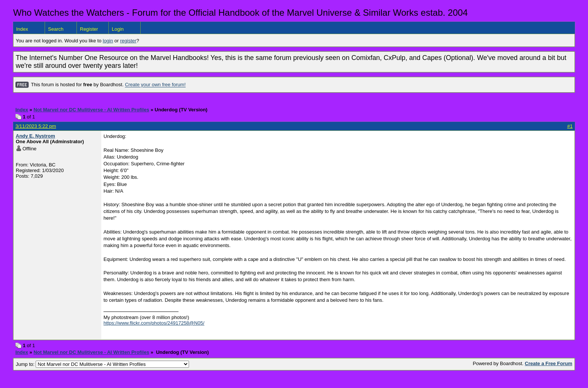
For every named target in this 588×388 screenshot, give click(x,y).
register (128, 41)
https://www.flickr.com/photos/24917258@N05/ (154, 323)
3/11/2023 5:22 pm (36, 126)
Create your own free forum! (155, 85)
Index (22, 29)
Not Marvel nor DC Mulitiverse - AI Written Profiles (91, 110)
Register (89, 29)
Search (56, 29)
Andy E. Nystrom (35, 136)
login (108, 41)
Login (118, 29)
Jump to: (102, 364)
